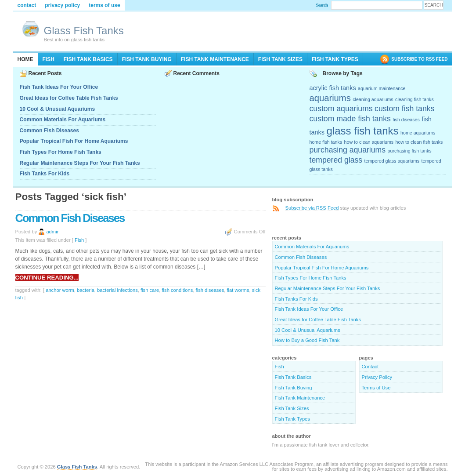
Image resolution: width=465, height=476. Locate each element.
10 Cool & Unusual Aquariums (58, 109)
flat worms (238, 290)
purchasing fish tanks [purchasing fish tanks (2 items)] (410, 151)
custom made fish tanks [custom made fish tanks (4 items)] (350, 119)
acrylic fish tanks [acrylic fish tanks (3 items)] (333, 88)
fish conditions (177, 290)
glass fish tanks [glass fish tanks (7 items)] (363, 131)
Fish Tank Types (335, 59)
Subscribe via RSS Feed (312, 208)
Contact (27, 5)
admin (53, 232)
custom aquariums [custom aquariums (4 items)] (341, 109)
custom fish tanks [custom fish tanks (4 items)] (404, 109)
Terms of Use (104, 5)
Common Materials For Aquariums (63, 120)
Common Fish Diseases (49, 131)
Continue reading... (47, 278)
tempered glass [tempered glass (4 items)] (336, 160)
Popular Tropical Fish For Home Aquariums (74, 141)
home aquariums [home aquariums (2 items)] (418, 133)
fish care (150, 290)
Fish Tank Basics (88, 59)
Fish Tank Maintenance (215, 59)
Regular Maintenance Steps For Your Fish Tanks (80, 163)
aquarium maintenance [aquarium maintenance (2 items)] (382, 88)
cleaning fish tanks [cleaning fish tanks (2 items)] (415, 99)
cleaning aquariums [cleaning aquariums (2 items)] (373, 99)
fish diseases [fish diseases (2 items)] (406, 120)
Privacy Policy (62, 5)
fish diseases (210, 290)
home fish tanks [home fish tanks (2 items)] (326, 142)
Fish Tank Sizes (280, 59)
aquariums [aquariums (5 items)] (330, 98)
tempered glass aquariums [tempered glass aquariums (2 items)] (392, 161)
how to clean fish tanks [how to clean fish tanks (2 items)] (419, 142)
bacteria (86, 290)
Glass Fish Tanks (84, 31)
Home (25, 59)
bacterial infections (117, 290)
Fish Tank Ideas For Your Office (59, 87)
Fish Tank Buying (147, 59)
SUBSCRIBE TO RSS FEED (419, 59)
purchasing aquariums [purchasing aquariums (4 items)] (348, 150)
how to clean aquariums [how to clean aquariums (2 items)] (369, 142)
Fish (49, 59)
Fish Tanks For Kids (45, 174)
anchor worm (60, 290)
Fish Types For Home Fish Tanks (61, 152)
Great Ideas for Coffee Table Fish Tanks (69, 98)
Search (322, 5)
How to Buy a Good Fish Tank (307, 340)
